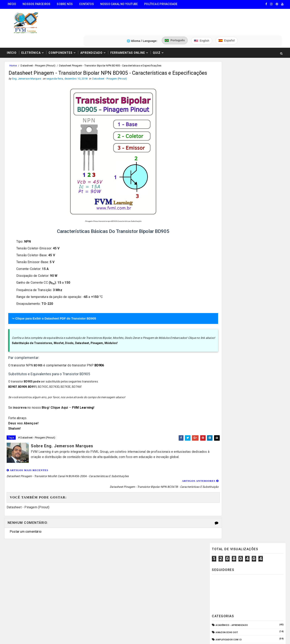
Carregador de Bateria (230, 182)
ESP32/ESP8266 (225, 248)
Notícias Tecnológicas (230, 299)
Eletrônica (31, 33)
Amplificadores (226, 153)
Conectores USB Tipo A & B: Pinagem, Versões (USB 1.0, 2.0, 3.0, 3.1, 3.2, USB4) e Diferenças (257, 394)
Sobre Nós (64, 4)
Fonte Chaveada (226, 255)
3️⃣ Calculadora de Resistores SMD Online (36, 589)
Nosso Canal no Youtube (119, 4)
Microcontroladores (230, 292)
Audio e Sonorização (229, 168)
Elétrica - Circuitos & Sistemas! (236, 226)
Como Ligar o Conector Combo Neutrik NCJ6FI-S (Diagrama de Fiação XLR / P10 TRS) (256, 360)
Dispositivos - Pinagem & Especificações (242, 219)
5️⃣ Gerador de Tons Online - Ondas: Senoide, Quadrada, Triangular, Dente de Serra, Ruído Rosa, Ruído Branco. (40, 613)
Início (11, 4)
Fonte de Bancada (227, 270)
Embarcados (224, 233)
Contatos (86, 4)
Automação (223, 175)
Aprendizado (91, 33)
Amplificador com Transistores (236, 146)
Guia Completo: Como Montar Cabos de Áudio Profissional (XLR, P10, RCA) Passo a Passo (257, 343)
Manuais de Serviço (228, 284)
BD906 (99, 358)
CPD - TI (221, 204)
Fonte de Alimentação (229, 262)
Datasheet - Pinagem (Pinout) (38, 46)
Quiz (156, 33)
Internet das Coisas (229, 277)
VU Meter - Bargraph (229, 321)
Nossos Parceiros (36, 4)
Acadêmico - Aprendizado (232, 124)
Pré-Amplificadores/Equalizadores (238, 313)
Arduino (221, 160)
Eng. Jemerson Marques (86, 637)
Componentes (60, 33)
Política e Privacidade (160, 4)
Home (13, 46)
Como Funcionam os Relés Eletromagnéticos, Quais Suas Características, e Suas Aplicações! (252, 377)
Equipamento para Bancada (233, 241)
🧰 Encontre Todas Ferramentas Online (33, 558)
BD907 (13, 380)
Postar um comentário (25, 519)
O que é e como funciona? (232, 306)
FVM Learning (83, 401)
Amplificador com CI (229, 139)
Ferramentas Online (127, 33)
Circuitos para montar (230, 190)
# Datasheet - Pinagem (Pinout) (36, 431)
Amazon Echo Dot (227, 131)
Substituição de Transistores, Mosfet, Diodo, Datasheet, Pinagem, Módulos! (65, 336)
